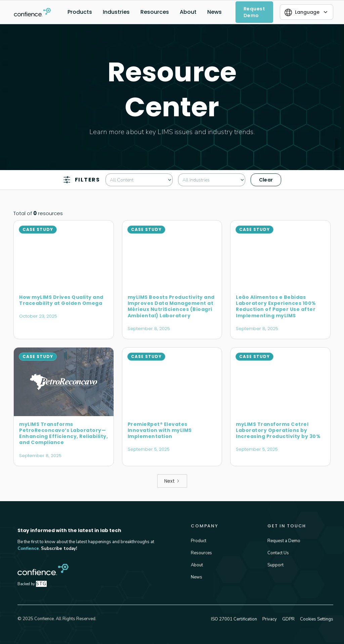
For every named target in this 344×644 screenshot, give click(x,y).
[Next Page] (172, 481)
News (214, 12)
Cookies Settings (317, 619)
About (188, 12)
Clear (266, 180)
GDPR (288, 619)
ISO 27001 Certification (234, 619)
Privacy (270, 619)
